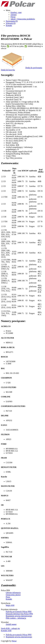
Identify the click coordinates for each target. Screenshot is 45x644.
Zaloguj (14, 15)
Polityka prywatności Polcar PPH (19, 612)
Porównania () (12, 21)
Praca (8, 597)
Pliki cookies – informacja (16, 618)
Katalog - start (16, 12)
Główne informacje (13, 593)
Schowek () (11, 23)
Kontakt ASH (6, 631)
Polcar (13, 17)
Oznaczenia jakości (13, 595)
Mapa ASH (10, 605)
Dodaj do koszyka (8, 70)
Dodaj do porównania (34, 68)
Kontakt (9, 25)
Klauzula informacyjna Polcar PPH (19, 614)
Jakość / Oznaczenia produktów (23, 19)
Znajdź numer (11, 624)
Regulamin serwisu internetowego (19, 616)
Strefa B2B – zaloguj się (10, 628)
